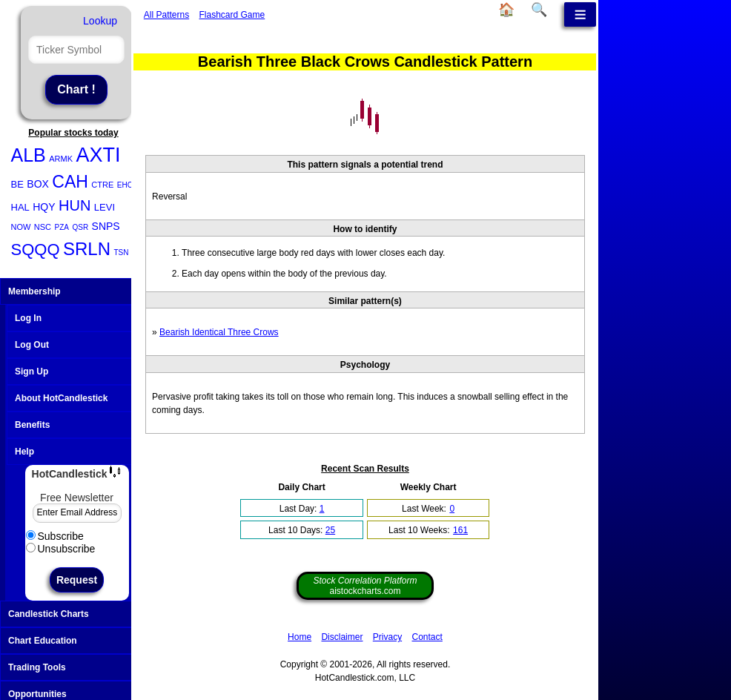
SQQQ (36, 250)
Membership (75, 291)
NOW (21, 227)
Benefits (32, 425)
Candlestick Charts (75, 614)
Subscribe (55, 536)
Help (24, 452)
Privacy (387, 637)
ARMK (61, 159)
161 (460, 530)
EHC (125, 185)
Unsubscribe (61, 549)
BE (17, 184)
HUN (75, 205)
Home (300, 637)
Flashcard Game (232, 15)
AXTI (98, 155)
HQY (44, 207)
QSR (80, 227)
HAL (20, 207)
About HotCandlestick (61, 398)
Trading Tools (75, 667)
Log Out (32, 345)
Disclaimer (342, 637)
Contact (427, 637)
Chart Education (75, 641)
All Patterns (166, 15)
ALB (29, 155)
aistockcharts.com (365, 586)
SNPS (106, 226)
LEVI (105, 207)
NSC (43, 227)
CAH (70, 182)
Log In (28, 318)
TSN (121, 252)
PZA (62, 227)
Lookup (100, 21)
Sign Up (32, 372)
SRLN (87, 249)
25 (330, 530)
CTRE (102, 185)
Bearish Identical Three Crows (219, 332)
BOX (38, 184)
